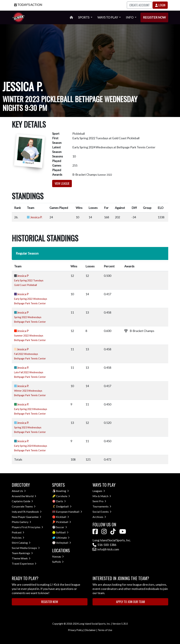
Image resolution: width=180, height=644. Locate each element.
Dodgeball (64, 506)
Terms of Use (105, 630)
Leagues (99, 491)
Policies (18, 538)
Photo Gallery (21, 522)
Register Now (154, 17)
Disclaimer (90, 630)
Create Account (140, 5)
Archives (99, 517)
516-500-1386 (104, 545)
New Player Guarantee (26, 517)
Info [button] (130, 17)
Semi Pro (99, 501)
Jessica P (23, 276)
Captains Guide (22, 501)
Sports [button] (84, 17)
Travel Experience (24, 563)
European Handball (69, 512)
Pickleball (64, 522)
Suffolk (58, 562)
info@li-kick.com (106, 549)
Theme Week (21, 558)
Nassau (58, 556)
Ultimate (63, 538)
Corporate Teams (24, 506)
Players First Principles (27, 527)
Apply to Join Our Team (130, 602)
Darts (61, 501)
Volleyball (64, 543)
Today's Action (28, 5)
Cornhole (63, 496)
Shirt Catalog (21, 543)
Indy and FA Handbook (27, 512)
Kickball (62, 517)
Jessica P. (36, 217)
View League (62, 183)
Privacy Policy (75, 630)
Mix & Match (102, 496)
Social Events (102, 512)
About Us (19, 491)
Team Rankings (22, 553)
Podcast (18, 532)
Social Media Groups (26, 548)
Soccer (61, 527)
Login (160, 5)
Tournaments (102, 506)
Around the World (24, 496)
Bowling (62, 491)
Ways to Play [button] (108, 17)
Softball (62, 532)
